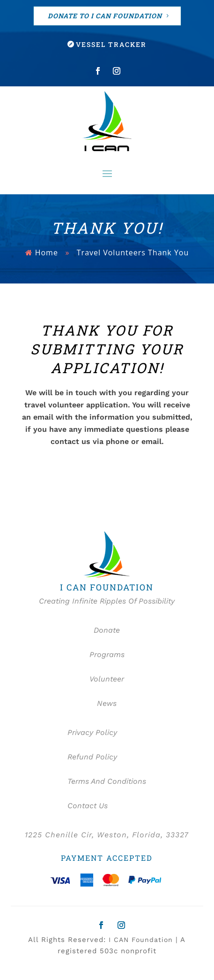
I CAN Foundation (141, 940)
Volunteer (107, 679)
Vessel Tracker (111, 44)
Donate (107, 630)
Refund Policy (92, 757)
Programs (107, 655)
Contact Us (88, 806)
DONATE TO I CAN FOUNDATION (105, 16)
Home (47, 253)
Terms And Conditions (107, 781)
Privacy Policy (92, 732)
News (107, 703)
